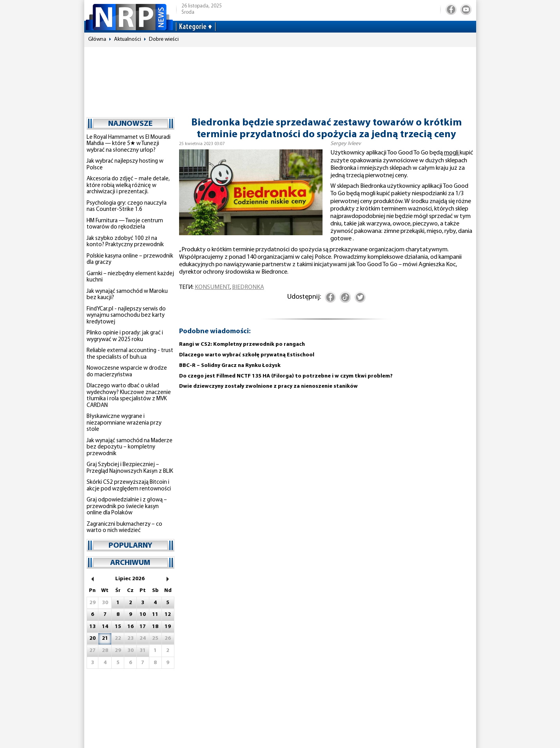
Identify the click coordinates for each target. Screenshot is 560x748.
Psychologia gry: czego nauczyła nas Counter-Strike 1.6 (127, 207)
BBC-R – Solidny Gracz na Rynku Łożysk (230, 366)
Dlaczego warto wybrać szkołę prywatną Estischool (247, 355)
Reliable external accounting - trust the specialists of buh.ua (130, 354)
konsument (212, 287)
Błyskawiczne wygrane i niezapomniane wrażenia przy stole (124, 423)
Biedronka (248, 287)
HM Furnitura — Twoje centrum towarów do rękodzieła (125, 224)
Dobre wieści (164, 39)
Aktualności (128, 39)
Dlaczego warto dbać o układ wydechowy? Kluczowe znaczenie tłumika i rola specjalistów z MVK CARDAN (129, 396)
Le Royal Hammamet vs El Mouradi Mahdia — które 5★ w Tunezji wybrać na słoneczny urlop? (129, 144)
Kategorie (193, 27)
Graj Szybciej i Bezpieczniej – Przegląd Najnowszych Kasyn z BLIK (130, 468)
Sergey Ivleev (346, 144)
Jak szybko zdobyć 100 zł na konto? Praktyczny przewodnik (125, 242)
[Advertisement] (280, 78)
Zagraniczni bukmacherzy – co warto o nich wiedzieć (124, 528)
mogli (452, 153)
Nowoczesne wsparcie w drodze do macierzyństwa (127, 372)
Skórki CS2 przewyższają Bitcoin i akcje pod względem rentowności (129, 486)
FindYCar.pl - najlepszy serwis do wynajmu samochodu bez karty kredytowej (126, 316)
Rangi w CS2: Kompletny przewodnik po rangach (242, 344)
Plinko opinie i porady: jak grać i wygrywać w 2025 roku (125, 336)
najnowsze (130, 124)
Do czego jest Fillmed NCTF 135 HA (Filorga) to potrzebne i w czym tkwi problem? (286, 376)
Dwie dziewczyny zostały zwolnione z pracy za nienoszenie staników (268, 386)
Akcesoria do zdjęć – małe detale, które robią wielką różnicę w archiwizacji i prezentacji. (128, 185)
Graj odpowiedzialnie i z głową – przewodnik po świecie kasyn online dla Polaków (127, 507)
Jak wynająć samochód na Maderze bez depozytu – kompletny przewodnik (130, 447)
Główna (97, 39)
